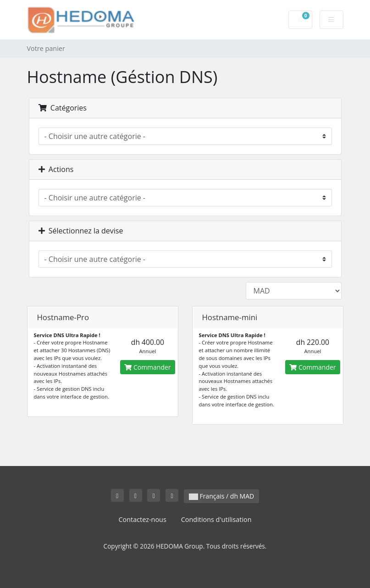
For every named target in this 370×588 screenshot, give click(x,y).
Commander (147, 367)
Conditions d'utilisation (216, 519)
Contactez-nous (142, 519)
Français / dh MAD (221, 496)
